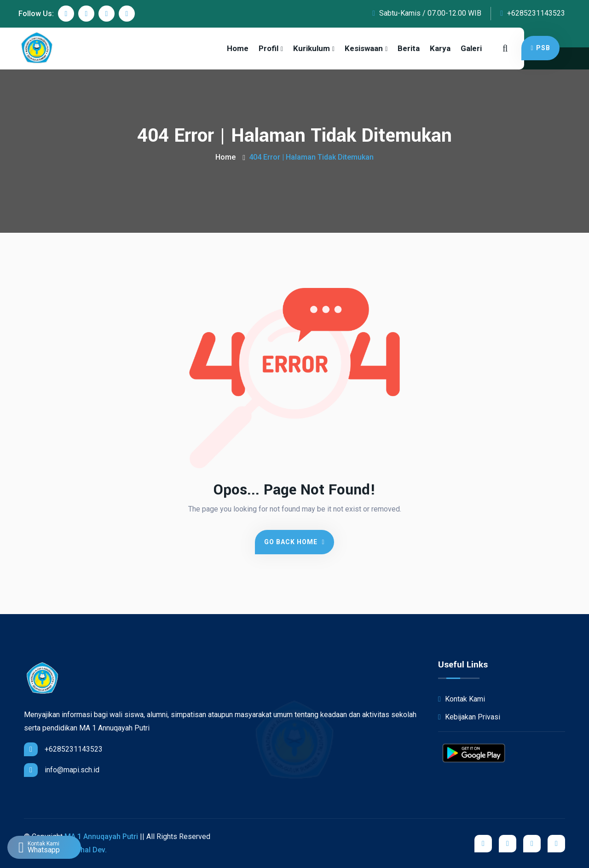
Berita (409, 48)
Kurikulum (312, 48)
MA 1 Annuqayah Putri (101, 836)
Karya (440, 48)
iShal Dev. (90, 850)
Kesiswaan (364, 48)
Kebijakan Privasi (469, 717)
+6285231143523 (533, 13)
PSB (540, 48)
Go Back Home (294, 542)
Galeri (471, 48)
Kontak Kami (462, 699)
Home (238, 48)
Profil (269, 48)
